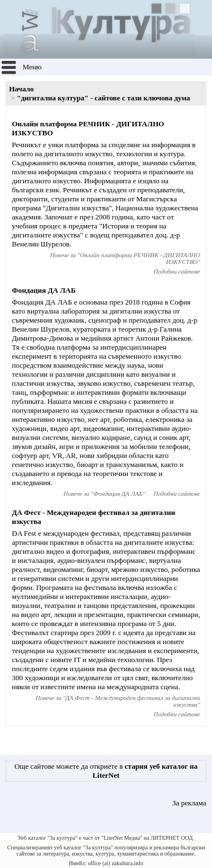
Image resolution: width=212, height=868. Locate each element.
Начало (21, 89)
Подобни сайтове (177, 271)
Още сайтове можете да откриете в (106, 771)
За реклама (189, 803)
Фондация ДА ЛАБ (44, 290)
